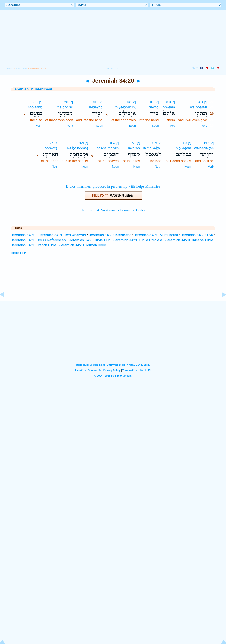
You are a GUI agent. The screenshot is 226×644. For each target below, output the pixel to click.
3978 (155, 143)
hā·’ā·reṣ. (51, 148)
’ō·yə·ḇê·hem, (125, 107)
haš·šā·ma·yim (108, 148)
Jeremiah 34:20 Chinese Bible (189, 240)
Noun (156, 126)
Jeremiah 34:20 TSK (197, 235)
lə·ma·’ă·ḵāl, (152, 148)
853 (169, 102)
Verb (204, 126)
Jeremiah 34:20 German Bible (83, 245)
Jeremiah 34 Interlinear (32, 89)
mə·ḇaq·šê (65, 107)
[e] (205, 102)
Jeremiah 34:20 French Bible (33, 245)
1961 (207, 143)
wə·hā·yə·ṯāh (204, 148)
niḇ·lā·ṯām (183, 148)
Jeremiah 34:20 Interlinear (110, 235)
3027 (152, 102)
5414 (200, 102)
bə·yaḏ (153, 107)
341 (129, 102)
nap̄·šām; (35, 107)
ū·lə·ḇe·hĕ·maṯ (77, 148)
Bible (10, 69)
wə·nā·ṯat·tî (199, 107)
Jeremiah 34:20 (23, 235)
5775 (133, 143)
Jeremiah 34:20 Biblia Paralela (138, 240)
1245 (66, 102)
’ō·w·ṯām (168, 107)
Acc (173, 126)
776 (52, 143)
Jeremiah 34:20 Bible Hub (90, 240)
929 (82, 143)
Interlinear (21, 69)
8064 (112, 143)
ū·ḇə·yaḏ (96, 107)
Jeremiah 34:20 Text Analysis (62, 235)
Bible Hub (19, 253)
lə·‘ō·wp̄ (134, 148)
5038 (184, 143)
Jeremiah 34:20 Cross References (38, 240)
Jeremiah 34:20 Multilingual (156, 235)
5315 (35, 102)
